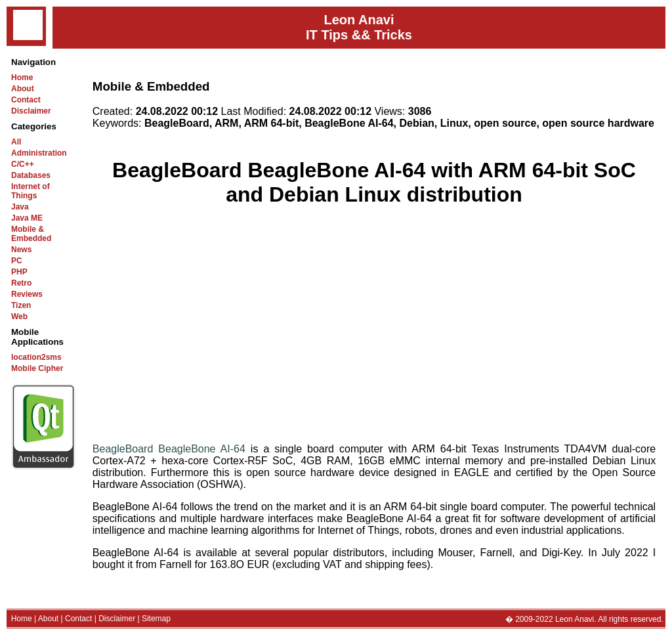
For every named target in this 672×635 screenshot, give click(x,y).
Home (22, 77)
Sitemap (156, 619)
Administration (39, 153)
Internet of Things (31, 191)
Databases (31, 175)
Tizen (21, 305)
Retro (21, 283)
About (23, 89)
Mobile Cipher (37, 368)
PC (17, 261)
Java (20, 207)
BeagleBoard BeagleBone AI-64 (169, 449)
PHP (19, 272)
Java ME (27, 218)
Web (19, 317)
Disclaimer (31, 111)
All (16, 142)
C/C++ (23, 164)
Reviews (27, 294)
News (21, 250)
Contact (26, 100)
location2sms (36, 357)
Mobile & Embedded (31, 234)
